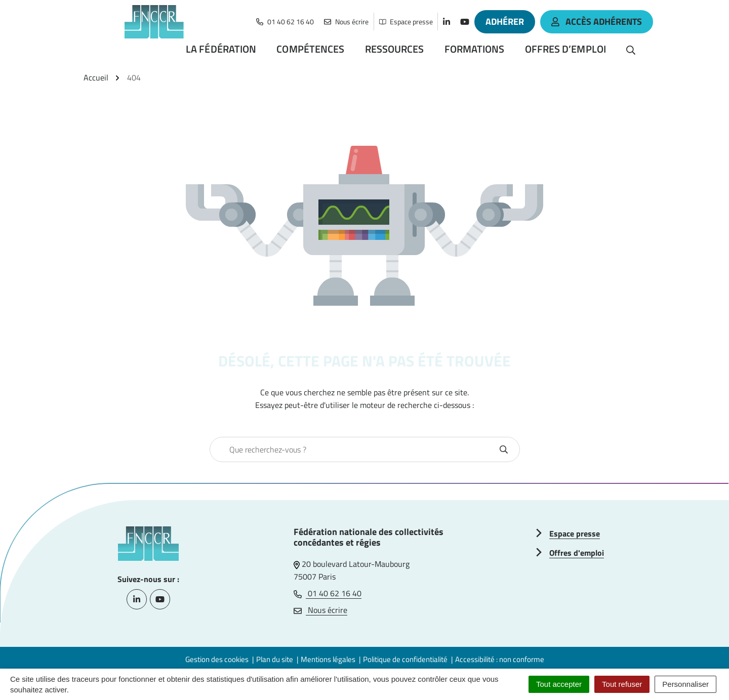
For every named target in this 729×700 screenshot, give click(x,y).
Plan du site (275, 659)
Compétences (310, 49)
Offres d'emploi (577, 553)
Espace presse (575, 533)
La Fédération (221, 49)
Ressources (395, 49)
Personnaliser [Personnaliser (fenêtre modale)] (685, 684)
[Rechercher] (631, 49)
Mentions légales (328, 659)
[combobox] (354, 449)
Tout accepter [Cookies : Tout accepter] (559, 684)
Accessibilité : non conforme (500, 659)
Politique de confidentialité (405, 659)
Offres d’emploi (566, 49)
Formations (475, 49)
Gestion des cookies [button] (217, 659)
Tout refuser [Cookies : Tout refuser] (622, 684)
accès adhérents (597, 22)
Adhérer (505, 22)
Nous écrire (320, 610)
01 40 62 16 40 (328, 593)
